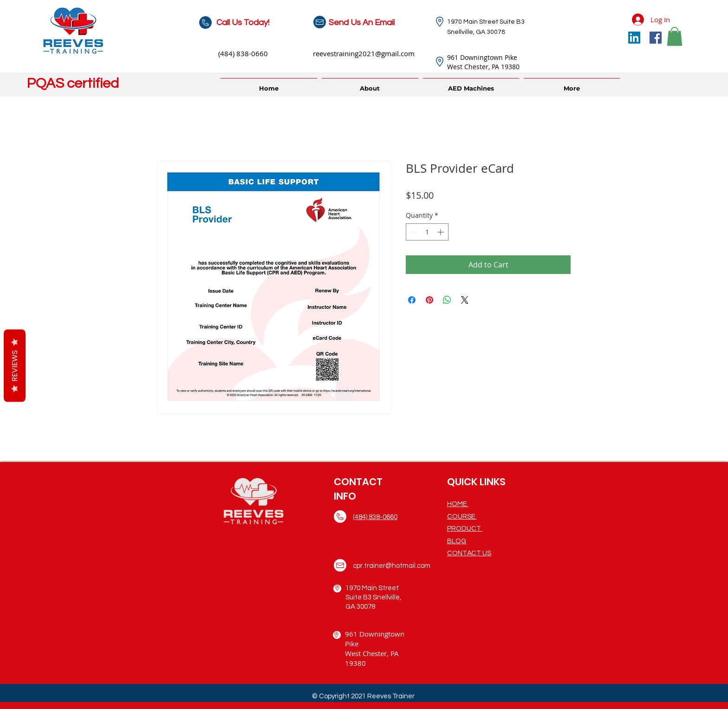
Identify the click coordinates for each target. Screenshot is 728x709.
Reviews (15, 365)
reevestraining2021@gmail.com (364, 53)
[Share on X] (465, 300)
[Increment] (441, 232)
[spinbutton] (427, 232)
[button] (675, 36)
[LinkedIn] (634, 38)
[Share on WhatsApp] (447, 300)
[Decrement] (413, 232)
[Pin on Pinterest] (429, 300)
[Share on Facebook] (412, 300)
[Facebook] (656, 38)
